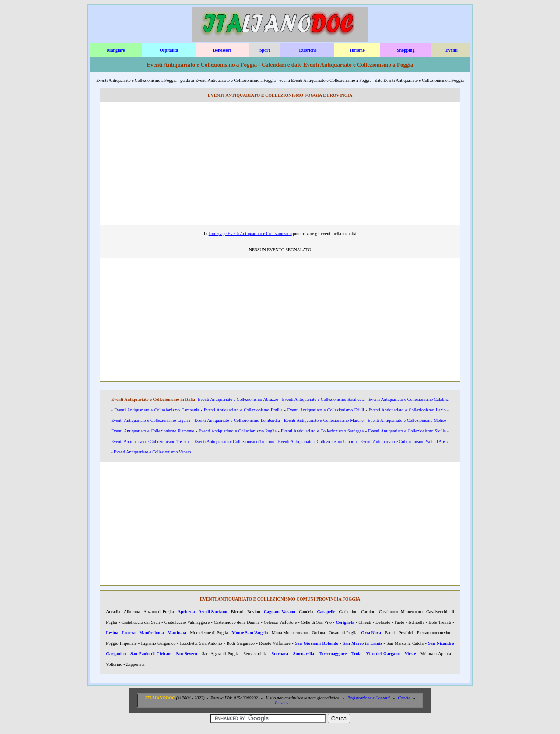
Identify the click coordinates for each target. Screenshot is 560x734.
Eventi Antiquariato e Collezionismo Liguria (151, 420)
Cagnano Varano (280, 612)
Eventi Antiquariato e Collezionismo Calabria (409, 399)
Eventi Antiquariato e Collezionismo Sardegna (322, 431)
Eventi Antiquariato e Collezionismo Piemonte (153, 431)
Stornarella (304, 654)
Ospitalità (169, 50)
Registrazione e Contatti (369, 698)
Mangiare (116, 50)
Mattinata (177, 633)
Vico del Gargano (383, 654)
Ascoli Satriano (213, 612)
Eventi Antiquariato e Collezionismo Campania (157, 410)
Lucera (129, 633)
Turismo (357, 50)
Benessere (222, 50)
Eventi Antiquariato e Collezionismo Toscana (151, 441)
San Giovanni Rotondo (317, 643)
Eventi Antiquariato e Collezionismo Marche (324, 420)
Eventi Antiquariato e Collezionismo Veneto (152, 452)
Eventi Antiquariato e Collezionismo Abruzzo (238, 399)
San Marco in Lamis (362, 643)
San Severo (187, 654)
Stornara (280, 654)
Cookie (404, 698)
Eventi (451, 50)
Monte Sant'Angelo (250, 633)
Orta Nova (371, 633)
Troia (356, 654)
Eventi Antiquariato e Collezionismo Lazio (407, 410)
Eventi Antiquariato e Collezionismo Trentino (234, 441)
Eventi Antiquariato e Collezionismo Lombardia (237, 420)
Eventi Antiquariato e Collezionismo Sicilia (407, 431)
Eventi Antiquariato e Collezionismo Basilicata (323, 399)
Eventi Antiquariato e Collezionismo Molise (407, 420)
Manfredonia (151, 633)
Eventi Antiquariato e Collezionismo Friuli (325, 410)
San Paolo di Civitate (151, 654)
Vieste (410, 654)
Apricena (186, 612)
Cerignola (345, 622)
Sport (265, 50)
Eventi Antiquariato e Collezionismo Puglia (238, 431)
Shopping (406, 50)
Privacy (282, 703)
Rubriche (308, 50)
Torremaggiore (333, 654)
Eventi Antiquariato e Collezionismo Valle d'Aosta (405, 441)
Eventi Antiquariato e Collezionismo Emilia (243, 410)
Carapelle (326, 612)
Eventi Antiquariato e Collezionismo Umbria (318, 441)
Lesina (112, 633)
